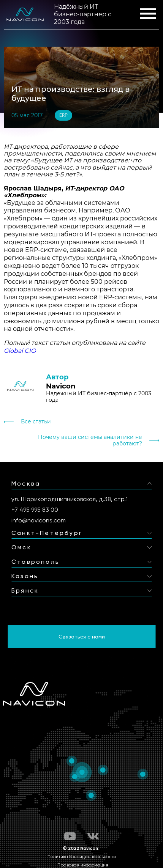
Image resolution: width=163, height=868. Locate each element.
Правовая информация (83, 865)
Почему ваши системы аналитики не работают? (90, 440)
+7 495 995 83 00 (35, 510)
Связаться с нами (82, 637)
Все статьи (36, 422)
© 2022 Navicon (80, 848)
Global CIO (20, 351)
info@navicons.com (39, 520)
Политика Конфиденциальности (82, 857)
